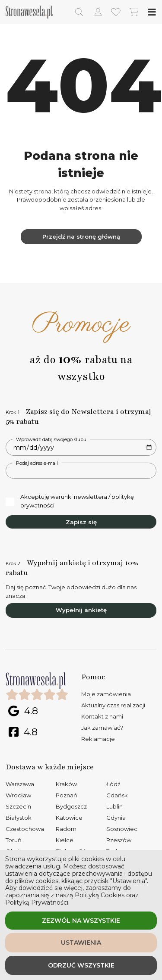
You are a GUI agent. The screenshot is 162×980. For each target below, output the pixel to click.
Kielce (65, 840)
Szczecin (18, 806)
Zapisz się (81, 522)
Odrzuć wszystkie (81, 965)
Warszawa (20, 784)
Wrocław (18, 795)
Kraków (66, 784)
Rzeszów (119, 840)
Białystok (19, 818)
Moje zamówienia (106, 694)
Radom (66, 829)
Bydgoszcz (71, 806)
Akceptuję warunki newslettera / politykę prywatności (70, 501)
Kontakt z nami (102, 716)
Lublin (114, 806)
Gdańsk (117, 795)
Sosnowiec (122, 829)
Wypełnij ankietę (81, 610)
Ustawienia (81, 943)
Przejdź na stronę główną (81, 236)
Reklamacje (98, 739)
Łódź (113, 784)
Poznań (67, 795)
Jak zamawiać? (102, 728)
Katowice (69, 818)
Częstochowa (25, 829)
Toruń (14, 840)
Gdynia (116, 818)
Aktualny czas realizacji (113, 705)
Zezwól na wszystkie (81, 921)
